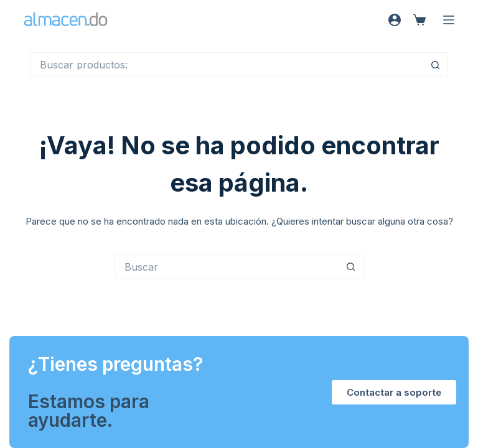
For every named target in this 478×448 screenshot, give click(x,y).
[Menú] (449, 20)
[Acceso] (395, 20)
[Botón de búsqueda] (436, 65)
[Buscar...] (226, 65)
